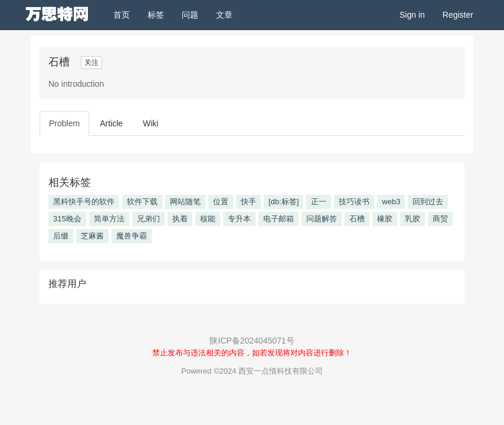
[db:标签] (284, 202)
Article (111, 123)
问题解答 (322, 219)
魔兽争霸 (132, 236)
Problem (64, 123)
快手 (248, 202)
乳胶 (413, 219)
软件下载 (142, 202)
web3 (391, 202)
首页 (126, 14)
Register (458, 15)
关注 (91, 63)
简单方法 (109, 219)
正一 (319, 202)
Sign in (412, 15)
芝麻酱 (92, 236)
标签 (156, 15)
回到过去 (428, 202)
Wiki (150, 123)
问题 (190, 15)
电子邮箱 (279, 219)
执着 (180, 219)
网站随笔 (185, 202)
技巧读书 (354, 202)
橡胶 (385, 219)
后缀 (61, 236)
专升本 (239, 219)
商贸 (440, 219)
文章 (224, 15)
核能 (208, 219)
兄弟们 (148, 219)
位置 (221, 202)
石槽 (357, 219)
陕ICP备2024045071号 (252, 341)
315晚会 (67, 219)
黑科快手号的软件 (84, 202)
